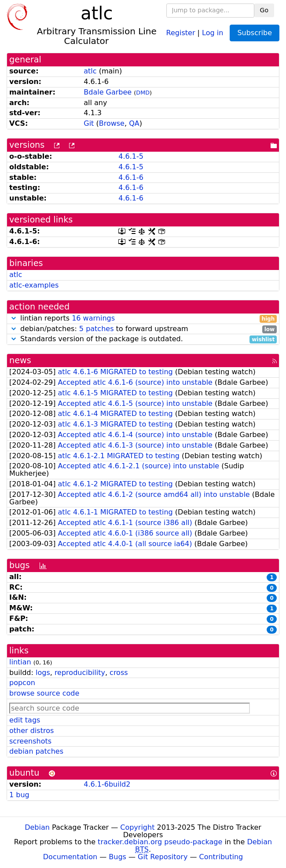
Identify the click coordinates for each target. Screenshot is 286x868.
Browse (112, 123)
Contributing (221, 857)
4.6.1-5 (131, 156)
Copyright (137, 827)
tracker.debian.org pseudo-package (160, 842)
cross (119, 673)
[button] (14, 318)
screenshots (30, 741)
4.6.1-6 (131, 177)
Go (264, 10)
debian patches (36, 751)
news (20, 360)
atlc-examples (34, 285)
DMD (143, 93)
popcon (22, 683)
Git (89, 123)
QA (134, 123)
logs (43, 673)
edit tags (25, 720)
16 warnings (93, 318)
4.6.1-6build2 (107, 784)
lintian (20, 662)
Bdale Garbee (108, 92)
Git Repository (163, 857)
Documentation (70, 857)
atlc (90, 71)
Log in (213, 32)
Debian (37, 827)
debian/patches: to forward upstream (143, 329)
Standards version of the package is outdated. (143, 339)
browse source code (44, 693)
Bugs (117, 857)
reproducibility (80, 673)
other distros (31, 731)
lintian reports (143, 319)
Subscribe (255, 33)
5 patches (97, 329)
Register (181, 32)
